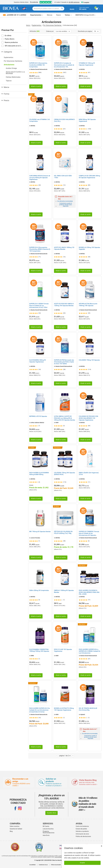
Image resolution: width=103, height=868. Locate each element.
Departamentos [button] (37, 15)
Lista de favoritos (48, 829)
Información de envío (82, 834)
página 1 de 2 (65, 756)
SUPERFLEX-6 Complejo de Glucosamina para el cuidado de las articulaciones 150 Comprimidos (64, 65)
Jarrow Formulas (35, 538)
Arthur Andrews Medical (37, 423)
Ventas (68, 15)
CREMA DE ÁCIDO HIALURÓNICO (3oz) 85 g (64, 120)
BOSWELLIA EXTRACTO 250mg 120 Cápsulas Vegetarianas (64, 709)
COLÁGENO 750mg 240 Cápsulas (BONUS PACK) (64, 474)
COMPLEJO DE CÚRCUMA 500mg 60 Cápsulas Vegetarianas (89, 177)
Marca (5, 87)
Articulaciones (9, 65)
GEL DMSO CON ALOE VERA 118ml (63, 177)
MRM (32, 656)
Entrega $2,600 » (85, 15)
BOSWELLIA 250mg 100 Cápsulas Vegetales (89, 248)
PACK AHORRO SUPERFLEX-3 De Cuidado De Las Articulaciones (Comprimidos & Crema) (40, 710)
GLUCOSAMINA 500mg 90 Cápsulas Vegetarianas (38, 361)
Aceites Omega (11, 68)
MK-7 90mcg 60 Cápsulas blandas (40, 532)
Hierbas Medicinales (13, 77)
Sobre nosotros (15, 826)
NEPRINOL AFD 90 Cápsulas (38, 416)
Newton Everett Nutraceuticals (39, 69)
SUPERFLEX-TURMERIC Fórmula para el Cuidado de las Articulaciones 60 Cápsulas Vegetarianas (89, 533)
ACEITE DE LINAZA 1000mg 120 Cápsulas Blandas (64, 248)
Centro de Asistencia (82, 826)
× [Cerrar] (101, 846)
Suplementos (37, 25)
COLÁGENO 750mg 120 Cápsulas (89, 360)
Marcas (50, 15)
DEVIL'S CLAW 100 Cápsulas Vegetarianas (63, 650)
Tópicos (9, 81)
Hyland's (83, 715)
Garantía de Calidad (16, 829)
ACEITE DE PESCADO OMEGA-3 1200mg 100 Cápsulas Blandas (64, 305)
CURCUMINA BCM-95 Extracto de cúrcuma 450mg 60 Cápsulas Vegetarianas (40, 178)
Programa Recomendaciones (49, 832)
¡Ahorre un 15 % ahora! (15, 15)
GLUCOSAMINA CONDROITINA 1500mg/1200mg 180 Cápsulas (39, 650)
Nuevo (58, 15)
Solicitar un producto (82, 831)
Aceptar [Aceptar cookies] (82, 863)
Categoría (7, 52)
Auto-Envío (46, 835)
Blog (11, 831)
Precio (5, 100)
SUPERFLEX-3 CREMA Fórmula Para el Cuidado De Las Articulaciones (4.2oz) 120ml (39, 305)
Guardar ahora (51, 813)
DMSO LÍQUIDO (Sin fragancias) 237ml (89, 474)
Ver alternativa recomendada (65, 201)
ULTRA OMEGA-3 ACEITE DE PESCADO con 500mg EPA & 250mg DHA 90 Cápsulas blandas (65, 418)
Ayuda (72, 9)
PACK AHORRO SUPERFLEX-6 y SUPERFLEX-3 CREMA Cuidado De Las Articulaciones (90, 651)
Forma (5, 94)
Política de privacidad (56, 865)
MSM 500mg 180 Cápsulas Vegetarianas (87, 120)
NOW (57, 423)
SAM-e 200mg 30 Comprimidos (39, 590)
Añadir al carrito (36, 86)
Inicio (28, 25)
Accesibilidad (32, 865)
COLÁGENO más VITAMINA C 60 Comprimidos (39, 120)
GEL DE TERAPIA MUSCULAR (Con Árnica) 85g (88, 709)
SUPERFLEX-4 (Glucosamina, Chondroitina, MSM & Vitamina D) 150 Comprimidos (40, 249)
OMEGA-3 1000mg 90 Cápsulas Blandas (64, 591)
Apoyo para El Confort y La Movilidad (15, 73)
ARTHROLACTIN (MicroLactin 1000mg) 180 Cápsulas (88, 305)
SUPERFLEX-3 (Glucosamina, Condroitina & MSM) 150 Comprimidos (38, 65)
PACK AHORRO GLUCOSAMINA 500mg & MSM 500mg (39, 474)
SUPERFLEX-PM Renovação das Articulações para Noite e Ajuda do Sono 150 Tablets (64, 362)
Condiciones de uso (43, 865)
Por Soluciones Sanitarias (53, 25)
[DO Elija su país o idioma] (25, 9)
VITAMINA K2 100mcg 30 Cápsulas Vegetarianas (87, 64)
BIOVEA (83, 69)
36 (96, 31)
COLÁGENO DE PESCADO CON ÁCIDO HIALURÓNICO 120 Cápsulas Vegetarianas (88, 418)
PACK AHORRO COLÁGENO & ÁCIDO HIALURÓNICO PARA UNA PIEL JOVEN (89, 592)
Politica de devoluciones (83, 836)
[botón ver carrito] (98, 9)
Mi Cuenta (46, 826)
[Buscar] (62, 9)
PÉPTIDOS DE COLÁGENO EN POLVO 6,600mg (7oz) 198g (63, 532)
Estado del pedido (81, 829)
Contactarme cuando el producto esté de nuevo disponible (66, 205)
